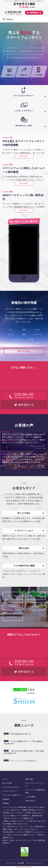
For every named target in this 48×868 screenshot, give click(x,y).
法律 (24, 330)
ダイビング (37, 335)
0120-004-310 (14, 12)
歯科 (24, 335)
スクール (11, 335)
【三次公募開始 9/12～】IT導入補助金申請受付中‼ (23, 742)
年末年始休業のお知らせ (17, 734)
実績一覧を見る (24, 351)
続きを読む (24, 156)
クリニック (17, 339)
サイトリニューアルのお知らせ (20, 761)
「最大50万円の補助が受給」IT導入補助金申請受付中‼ (24, 752)
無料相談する (34, 13)
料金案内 (13, 606)
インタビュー (13, 617)
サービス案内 (35, 596)
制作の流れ (35, 606)
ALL (11, 330)
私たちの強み (13, 596)
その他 (31, 339)
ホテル (37, 330)
